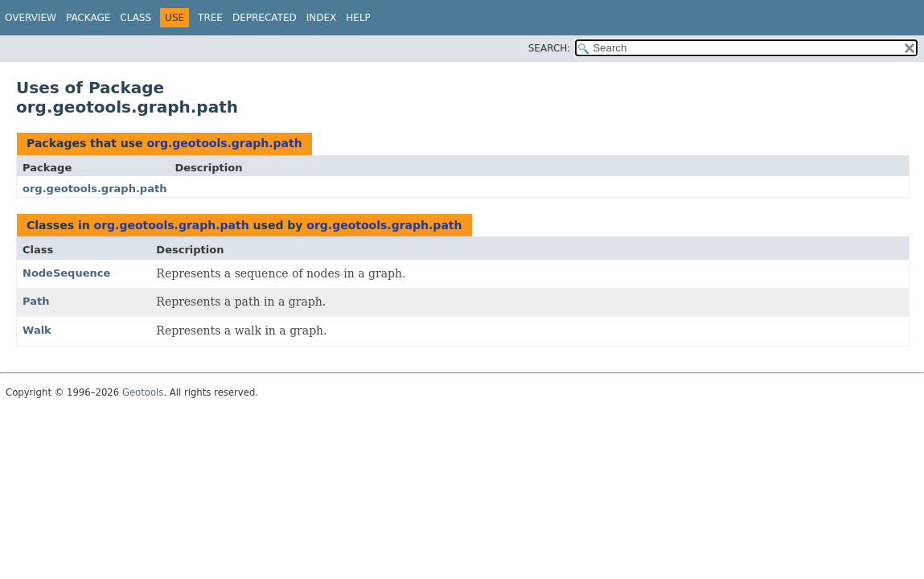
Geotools (143, 392)
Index (322, 18)
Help (358, 18)
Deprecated (265, 18)
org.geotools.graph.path (224, 143)
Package (88, 18)
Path (36, 301)
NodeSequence (66, 273)
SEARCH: (550, 48)
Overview (31, 18)
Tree (210, 18)
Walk (37, 330)
